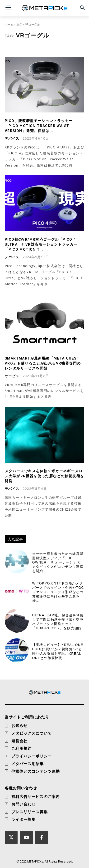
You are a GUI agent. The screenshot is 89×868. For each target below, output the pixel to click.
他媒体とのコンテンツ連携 (36, 771)
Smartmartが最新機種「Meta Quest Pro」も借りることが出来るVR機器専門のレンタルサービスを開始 (43, 363)
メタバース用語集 (28, 764)
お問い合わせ (23, 804)
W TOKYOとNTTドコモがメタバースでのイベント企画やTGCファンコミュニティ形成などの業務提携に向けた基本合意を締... (58, 592)
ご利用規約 (21, 748)
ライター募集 (23, 819)
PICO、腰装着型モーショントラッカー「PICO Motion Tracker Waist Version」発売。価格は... (39, 126)
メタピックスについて (32, 733)
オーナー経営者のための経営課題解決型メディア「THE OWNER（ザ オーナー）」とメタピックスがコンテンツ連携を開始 (58, 562)
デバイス (12, 138)
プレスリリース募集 (30, 812)
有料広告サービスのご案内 (36, 797)
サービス (12, 376)
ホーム (9, 24)
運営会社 (19, 741)
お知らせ (19, 726)
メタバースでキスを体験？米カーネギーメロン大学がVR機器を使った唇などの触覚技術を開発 (44, 476)
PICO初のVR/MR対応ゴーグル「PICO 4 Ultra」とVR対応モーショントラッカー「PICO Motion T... (41, 244)
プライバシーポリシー (32, 756)
